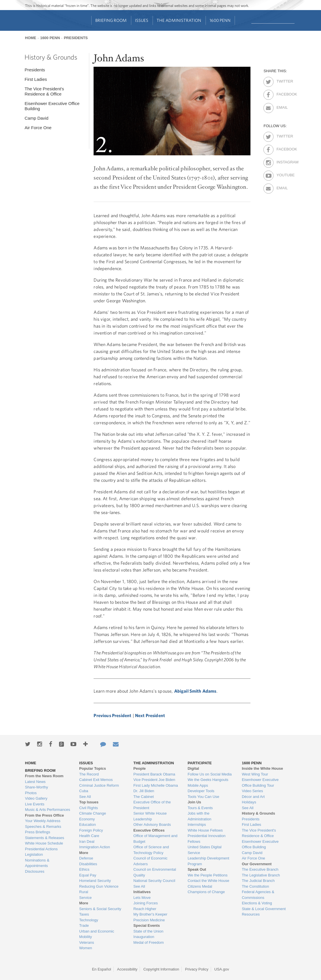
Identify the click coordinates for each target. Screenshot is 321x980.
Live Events (35, 804)
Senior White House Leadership (150, 816)
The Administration (179, 20)
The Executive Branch (260, 869)
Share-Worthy (37, 787)
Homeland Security (95, 881)
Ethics (84, 869)
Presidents (76, 38)
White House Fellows (205, 830)
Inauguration (144, 937)
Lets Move (142, 898)
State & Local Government (264, 909)
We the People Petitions (208, 875)
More (84, 853)
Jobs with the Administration (200, 816)
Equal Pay (88, 875)
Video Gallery (36, 798)
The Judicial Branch (258, 881)
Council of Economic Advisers (150, 861)
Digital (193, 768)
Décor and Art (253, 797)
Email (281, 106)
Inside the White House (262, 768)
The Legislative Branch (261, 875)
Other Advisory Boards (152, 825)
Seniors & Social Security (100, 909)
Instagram (281, 161)
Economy (87, 819)
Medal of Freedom (149, 942)
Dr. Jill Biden (144, 791)
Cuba (84, 791)
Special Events (147, 925)
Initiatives (142, 892)
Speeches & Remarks (43, 827)
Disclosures (35, 871)
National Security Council (154, 881)
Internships (197, 825)
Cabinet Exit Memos (96, 780)
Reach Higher (145, 909)
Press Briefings (38, 832)
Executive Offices (149, 830)
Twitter (281, 80)
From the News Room (44, 776)
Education (88, 825)
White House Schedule (44, 843)
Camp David (36, 118)
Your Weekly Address (43, 821)
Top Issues (89, 802)
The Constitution (256, 886)
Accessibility (127, 969)
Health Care (89, 836)
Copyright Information (161, 969)
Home (31, 38)
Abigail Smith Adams (195, 691)
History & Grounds (51, 57)
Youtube (281, 174)
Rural (84, 892)
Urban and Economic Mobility (97, 934)
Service (85, 898)
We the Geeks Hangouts (208, 780)
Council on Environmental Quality (155, 872)
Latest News (35, 782)
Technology (89, 920)
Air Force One (38, 128)
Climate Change (93, 813)
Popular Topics (93, 768)
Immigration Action (95, 847)
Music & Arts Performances (48, 810)
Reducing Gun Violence (99, 886)
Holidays (249, 802)
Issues (142, 20)
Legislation (34, 854)
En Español (101, 969)
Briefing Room (111, 20)
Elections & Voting (257, 903)
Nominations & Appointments (37, 863)
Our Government (257, 864)
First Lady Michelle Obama (156, 785)
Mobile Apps (198, 785)
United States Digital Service (205, 850)
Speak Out (197, 869)
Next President (150, 715)
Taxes (84, 914)
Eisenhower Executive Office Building (52, 106)
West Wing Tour (255, 774)
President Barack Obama (154, 774)
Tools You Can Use (204, 797)
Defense (86, 858)
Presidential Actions (41, 849)
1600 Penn (220, 20)
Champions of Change (206, 892)
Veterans (87, 942)
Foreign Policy (91, 830)
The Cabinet (144, 797)
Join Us (194, 802)
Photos (31, 793)
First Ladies (36, 79)
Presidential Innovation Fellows (207, 839)
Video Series (252, 791)
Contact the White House (209, 881)
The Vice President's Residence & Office (44, 91)
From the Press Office (44, 815)
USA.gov (222, 969)
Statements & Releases (45, 838)
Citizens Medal (200, 886)
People (139, 768)
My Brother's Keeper (150, 914)
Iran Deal (87, 841)
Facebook (281, 93)
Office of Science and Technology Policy (151, 850)
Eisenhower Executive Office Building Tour (260, 783)
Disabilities (88, 864)
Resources (251, 914)
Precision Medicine (149, 920)
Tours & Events (200, 808)
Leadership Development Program (209, 861)
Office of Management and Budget (155, 839)
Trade (84, 925)
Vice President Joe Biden (154, 780)
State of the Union (148, 931)
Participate (200, 763)
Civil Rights (89, 808)
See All (85, 797)
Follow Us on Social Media (210, 774)
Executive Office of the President (152, 805)
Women (86, 948)
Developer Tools (201, 791)
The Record (89, 774)
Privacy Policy (197, 969)
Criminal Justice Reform (99, 785)
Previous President (112, 715)
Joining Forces (146, 903)
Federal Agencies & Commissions (258, 895)
